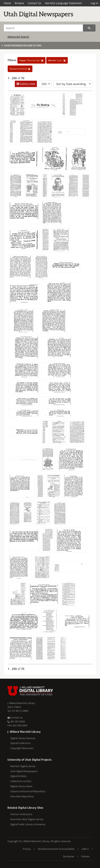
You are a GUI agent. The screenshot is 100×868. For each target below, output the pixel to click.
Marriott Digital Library (23, 766)
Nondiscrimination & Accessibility (56, 849)
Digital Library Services (23, 738)
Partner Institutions (21, 814)
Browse (19, 3)
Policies (85, 856)
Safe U (85, 849)
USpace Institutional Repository (28, 791)
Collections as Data (21, 781)
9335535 (20, 69)
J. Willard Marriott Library (21, 703)
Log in (94, 3)
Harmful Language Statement (63, 3)
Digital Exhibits (18, 776)
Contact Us (34, 3)
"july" (57, 60)
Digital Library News (21, 786)
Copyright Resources (22, 748)
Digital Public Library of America (28, 824)
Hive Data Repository (22, 796)
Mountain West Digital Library (27, 819)
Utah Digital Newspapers (24, 771)
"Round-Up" (31, 60)
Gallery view (27, 84)
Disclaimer (69, 856)
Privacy (27, 849)
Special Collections (21, 743)
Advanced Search (18, 37)
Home (7, 3)
